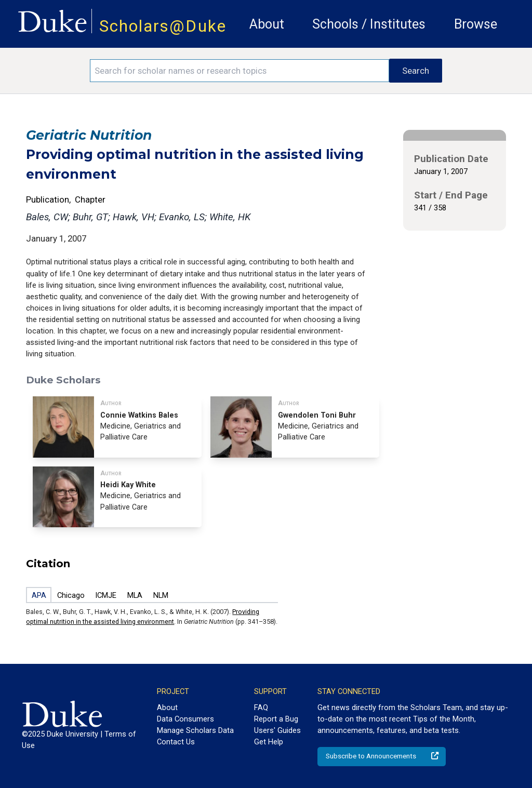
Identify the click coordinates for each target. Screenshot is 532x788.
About (267, 24)
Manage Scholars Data (195, 730)
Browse (476, 24)
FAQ (261, 707)
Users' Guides (277, 730)
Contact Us (176, 742)
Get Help (269, 742)
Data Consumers (185, 719)
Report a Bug (276, 719)
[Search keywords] (240, 71)
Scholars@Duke (163, 26)
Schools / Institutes (369, 24)
